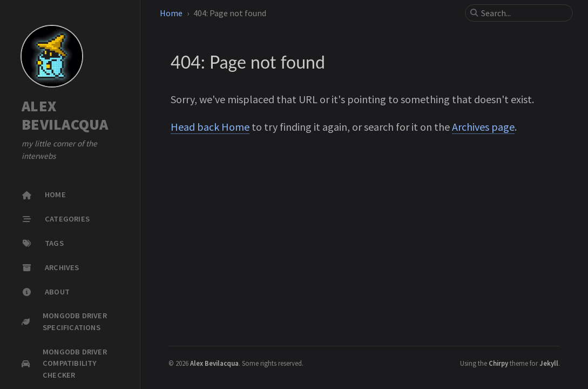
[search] (523, 13)
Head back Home (210, 127)
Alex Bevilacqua (214, 363)
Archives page (483, 127)
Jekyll (549, 363)
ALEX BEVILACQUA (65, 115)
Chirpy (498, 363)
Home (171, 13)
